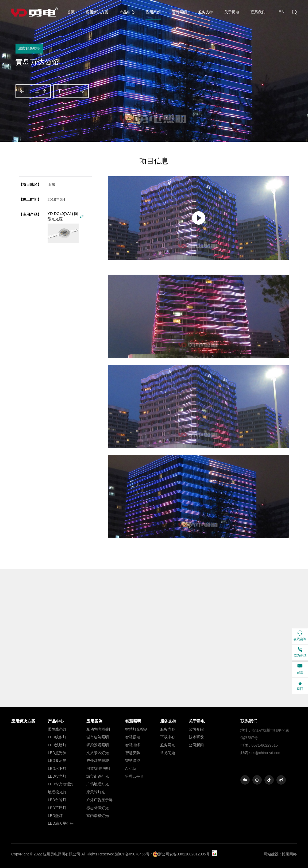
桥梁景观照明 (98, 745)
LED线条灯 (57, 737)
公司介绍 (196, 729)
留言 (300, 669)
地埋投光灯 (57, 792)
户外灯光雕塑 (98, 761)
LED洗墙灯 (57, 745)
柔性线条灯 (57, 729)
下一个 (71, 91)
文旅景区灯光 (98, 753)
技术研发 (196, 737)
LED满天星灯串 (61, 823)
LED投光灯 (57, 776)
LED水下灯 (57, 769)
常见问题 (168, 753)
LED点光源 (57, 753)
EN (282, 12)
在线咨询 (300, 635)
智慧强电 (133, 737)
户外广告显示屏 (99, 800)
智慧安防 (133, 753)
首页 (71, 12)
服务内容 (168, 729)
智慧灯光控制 (136, 729)
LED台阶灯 (57, 800)
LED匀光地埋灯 (61, 784)
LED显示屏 (57, 761)
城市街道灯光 (98, 776)
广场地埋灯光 (98, 784)
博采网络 (289, 854)
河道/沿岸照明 (98, 769)
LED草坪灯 (57, 808)
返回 (300, 685)
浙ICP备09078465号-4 (134, 854)
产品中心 (127, 12)
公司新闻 (196, 745)
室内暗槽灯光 (98, 816)
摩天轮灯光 (96, 792)
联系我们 (258, 12)
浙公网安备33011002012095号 (181, 854)
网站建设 (271, 854)
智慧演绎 (133, 745)
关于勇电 (232, 12)
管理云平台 (134, 776)
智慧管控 (133, 761)
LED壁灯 (55, 816)
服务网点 (168, 745)
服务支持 (206, 12)
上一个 (33, 91)
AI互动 (131, 769)
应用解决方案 (97, 12)
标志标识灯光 (98, 808)
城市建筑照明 (98, 737)
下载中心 (168, 737)
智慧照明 (179, 12)
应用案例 (153, 12)
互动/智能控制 (98, 729)
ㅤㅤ (23, 729)
